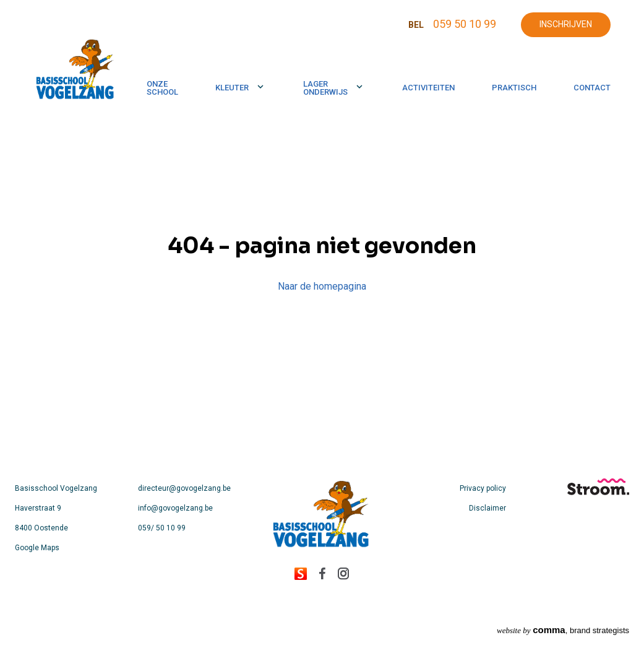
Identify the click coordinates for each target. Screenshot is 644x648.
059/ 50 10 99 (162, 528)
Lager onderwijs (325, 88)
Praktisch (514, 88)
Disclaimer (487, 508)
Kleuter (232, 88)
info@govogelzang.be (175, 508)
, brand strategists (563, 630)
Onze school (162, 88)
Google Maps (37, 548)
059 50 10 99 (465, 24)
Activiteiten (428, 88)
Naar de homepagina (322, 286)
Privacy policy (483, 488)
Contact (592, 88)
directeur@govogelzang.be (184, 488)
